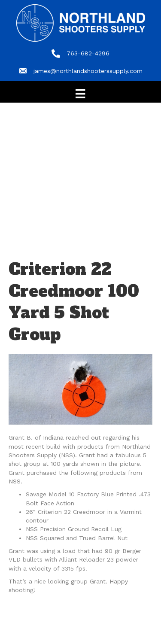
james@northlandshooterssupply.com (88, 71)
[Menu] (80, 94)
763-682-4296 (88, 53)
